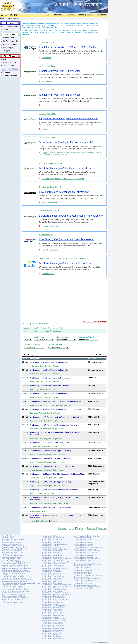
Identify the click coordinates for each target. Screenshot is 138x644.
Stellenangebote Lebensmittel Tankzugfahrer (56, 562)
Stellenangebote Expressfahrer (52, 570)
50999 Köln (46, 58)
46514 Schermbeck (49, 202)
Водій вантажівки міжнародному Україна (15, 598)
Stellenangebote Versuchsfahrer (52, 602)
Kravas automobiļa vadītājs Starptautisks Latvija (17, 562)
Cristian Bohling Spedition (40, 521)
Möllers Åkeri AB (45, 235)
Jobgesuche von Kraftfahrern (95, 322)
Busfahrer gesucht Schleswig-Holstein (86, 587)
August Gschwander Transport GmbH (44, 454)
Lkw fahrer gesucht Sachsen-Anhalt (86, 557)
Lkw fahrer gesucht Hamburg (83, 544)
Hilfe (48, 15)
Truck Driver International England (13, 555)
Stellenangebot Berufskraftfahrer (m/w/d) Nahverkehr (51, 507)
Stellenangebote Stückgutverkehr (53, 539)
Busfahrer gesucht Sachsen (83, 583)
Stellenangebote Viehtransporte (52, 581)
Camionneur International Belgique (13, 539)
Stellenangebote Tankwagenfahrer (53, 567)
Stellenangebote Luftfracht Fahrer (53, 577)
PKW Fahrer (80, 33)
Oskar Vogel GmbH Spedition (41, 366)
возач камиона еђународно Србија (13, 588)
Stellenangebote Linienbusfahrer (52, 637)
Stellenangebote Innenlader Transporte (54, 590)
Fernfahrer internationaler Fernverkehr (14, 547)
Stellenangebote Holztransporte (52, 609)
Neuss (44, 129)
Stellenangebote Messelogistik (52, 573)
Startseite (17, 18)
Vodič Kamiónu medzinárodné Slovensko (15, 590)
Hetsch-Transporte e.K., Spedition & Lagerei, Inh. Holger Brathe (64, 258)
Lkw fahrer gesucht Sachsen (83, 555)
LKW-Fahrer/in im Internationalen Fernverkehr (64, 192)
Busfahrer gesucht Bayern (83, 566)
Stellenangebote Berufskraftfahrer (53, 538)
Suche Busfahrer (8, 66)
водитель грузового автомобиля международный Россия (21, 583)
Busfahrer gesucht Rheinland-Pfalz (85, 580)
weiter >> (103, 528)
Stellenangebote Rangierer (50, 632)
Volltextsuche (57, 328)
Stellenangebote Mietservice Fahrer (53, 607)
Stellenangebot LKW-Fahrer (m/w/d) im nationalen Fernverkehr (55, 425)
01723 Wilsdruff (48, 274)
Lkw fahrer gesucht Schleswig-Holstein (87, 559)
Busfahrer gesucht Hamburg (83, 572)
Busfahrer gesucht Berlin (82, 567)
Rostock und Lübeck (50, 250)
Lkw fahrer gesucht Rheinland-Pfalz (86, 552)
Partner (5, 29)
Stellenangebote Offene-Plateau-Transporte (56, 588)
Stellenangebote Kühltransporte (52, 583)
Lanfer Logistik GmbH (48, 66)
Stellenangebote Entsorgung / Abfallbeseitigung (57, 594)
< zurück (92, 355)
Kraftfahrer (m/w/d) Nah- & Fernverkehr (60, 71)
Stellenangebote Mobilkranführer (52, 624)
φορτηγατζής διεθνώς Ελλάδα (11, 554)
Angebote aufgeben (9, 69)
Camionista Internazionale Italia (12, 557)
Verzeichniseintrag (9, 75)
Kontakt (90, 15)
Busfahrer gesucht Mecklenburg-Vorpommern (89, 575)
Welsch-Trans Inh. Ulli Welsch (51, 163)
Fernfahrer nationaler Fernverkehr (13, 546)
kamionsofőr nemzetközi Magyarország (14, 599)
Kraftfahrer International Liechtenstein (14, 564)
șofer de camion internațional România (14, 581)
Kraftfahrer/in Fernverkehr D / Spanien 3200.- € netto (67, 47)
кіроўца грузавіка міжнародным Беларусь (16, 601)
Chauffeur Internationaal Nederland (13, 573)
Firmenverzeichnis (9, 26)
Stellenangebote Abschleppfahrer (53, 591)
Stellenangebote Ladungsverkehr (52, 541)
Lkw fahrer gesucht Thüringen (84, 560)
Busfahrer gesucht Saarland (83, 582)
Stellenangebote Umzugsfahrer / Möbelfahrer (56, 559)
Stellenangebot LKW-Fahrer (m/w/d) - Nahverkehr (50, 443)
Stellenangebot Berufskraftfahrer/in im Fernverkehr (50, 362)
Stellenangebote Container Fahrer (53, 555)
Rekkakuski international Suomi (12, 551)
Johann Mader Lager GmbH (40, 447)
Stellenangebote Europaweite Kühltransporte (56, 585)
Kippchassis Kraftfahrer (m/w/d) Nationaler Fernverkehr (69, 119)
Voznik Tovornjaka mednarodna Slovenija (15, 591)
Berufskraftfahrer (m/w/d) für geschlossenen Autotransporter (71, 216)
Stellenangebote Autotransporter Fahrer (55, 599)
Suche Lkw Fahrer (9, 62)
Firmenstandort (46, 328)
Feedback (71, 15)
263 (94, 528)
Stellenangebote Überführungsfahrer (54, 606)
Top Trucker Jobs (7, 538)
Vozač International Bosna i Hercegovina (15, 541)
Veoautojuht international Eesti (12, 549)
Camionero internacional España (12, 593)
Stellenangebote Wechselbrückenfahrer (55, 544)
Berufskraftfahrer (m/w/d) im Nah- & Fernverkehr (65, 263)
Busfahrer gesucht (9, 44)
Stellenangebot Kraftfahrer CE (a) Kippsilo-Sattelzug (51, 450)
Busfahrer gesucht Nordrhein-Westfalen (87, 579)
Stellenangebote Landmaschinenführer (54, 619)
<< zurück (63, 528)
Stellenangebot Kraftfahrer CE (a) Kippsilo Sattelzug (51, 482)
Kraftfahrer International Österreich (13, 577)
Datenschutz (58, 15)
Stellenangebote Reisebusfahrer (52, 638)
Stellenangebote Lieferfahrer (51, 542)
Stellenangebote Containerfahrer (52, 557)
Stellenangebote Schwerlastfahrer (53, 627)
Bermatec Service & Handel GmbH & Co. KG (46, 405)
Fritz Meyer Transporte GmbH (41, 413)
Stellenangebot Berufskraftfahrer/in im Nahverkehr (50, 378)
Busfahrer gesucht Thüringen (84, 588)
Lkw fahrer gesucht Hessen (83, 546)
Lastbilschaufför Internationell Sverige (14, 585)
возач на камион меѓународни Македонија (16, 568)
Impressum (102, 15)
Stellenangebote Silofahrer (50, 546)
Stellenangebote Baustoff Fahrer (52, 614)
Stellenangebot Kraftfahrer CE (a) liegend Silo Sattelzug (52, 466)
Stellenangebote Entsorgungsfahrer (53, 596)
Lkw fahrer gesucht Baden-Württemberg (87, 536)
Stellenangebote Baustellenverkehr (53, 598)
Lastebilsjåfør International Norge (13, 575)
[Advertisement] (64, 298)
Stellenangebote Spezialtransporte (53, 630)
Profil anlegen (7, 48)
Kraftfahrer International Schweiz (12, 586)
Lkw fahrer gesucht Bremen (83, 542)
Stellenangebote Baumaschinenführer (54, 620)
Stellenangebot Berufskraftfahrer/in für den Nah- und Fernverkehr (56, 409)
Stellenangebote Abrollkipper (51, 554)
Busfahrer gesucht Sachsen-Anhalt (85, 585)
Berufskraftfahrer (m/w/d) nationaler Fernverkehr (65, 168)
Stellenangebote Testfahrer (50, 604)
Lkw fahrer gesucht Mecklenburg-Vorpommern (89, 547)
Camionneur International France (12, 552)
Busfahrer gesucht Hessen (83, 574)
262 (90, 528)
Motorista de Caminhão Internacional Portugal (17, 580)
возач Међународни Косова (11, 559)
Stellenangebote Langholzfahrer (52, 612)
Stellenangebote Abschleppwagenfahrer (55, 593)
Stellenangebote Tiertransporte (52, 580)
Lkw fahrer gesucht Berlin (82, 539)
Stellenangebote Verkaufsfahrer (52, 633)
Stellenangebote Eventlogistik (51, 575)
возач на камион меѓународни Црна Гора (16, 572)
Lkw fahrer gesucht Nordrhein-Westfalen (87, 551)
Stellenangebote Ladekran (50, 617)
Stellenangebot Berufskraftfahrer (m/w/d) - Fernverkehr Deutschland (57, 401)
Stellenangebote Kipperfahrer (51, 547)
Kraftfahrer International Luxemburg (13, 567)
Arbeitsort (27, 328)
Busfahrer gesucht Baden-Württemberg (87, 564)
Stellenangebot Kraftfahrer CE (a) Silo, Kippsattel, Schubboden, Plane (57, 474)
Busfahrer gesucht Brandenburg (84, 569)
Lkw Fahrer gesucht (9, 41)
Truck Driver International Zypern (12, 602)
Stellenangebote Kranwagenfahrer (53, 625)
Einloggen (6, 51)
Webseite (56, 366)
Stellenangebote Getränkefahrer (52, 560)
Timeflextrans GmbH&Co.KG (50, 187)
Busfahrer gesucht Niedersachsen (85, 577)
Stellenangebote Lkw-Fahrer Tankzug (54, 568)
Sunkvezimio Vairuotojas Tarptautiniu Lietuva (16, 565)
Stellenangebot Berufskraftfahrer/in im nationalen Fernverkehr (54, 490)
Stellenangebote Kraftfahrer (51, 536)
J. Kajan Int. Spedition (48, 42)
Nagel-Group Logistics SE (40, 511)
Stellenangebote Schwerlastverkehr (53, 628)
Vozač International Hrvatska (11, 560)
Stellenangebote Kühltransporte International (56, 586)
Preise (81, 15)
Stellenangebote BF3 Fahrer (51, 635)
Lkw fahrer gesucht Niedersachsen (85, 549)
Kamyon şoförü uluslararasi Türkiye (13, 596)
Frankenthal (47, 81)
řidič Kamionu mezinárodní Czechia (13, 594)
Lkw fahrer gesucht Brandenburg (85, 541)
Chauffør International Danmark (12, 544)
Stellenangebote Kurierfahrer (51, 572)
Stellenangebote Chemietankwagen (53, 564)
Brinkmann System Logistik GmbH (43, 421)
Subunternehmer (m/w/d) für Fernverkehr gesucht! (66, 142)
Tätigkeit (35, 328)
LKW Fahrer (62, 33)
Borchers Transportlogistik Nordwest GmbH (46, 503)
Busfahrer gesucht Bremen (83, 570)
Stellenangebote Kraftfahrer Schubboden (55, 549)
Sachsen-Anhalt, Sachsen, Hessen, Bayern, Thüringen (63, 179)
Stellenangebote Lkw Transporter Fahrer (55, 601)
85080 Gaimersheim (50, 226)
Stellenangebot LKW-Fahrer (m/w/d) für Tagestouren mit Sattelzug (56, 417)
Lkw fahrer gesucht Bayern (83, 538)
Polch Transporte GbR (38, 494)
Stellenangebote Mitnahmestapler (53, 615)
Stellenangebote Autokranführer (52, 622)
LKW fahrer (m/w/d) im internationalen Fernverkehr (66, 239)
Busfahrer (71, 33)
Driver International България (11, 542)
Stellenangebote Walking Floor (52, 551)
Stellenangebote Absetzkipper (51, 552)
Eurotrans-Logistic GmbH (49, 211)
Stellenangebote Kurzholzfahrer (52, 611)
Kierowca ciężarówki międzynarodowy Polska (17, 578)
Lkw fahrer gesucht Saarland (83, 554)
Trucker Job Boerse (8, 536)
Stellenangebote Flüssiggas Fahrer (53, 565)
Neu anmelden (7, 38)
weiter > (104, 355)
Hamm (44, 105)
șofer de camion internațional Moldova (14, 570)
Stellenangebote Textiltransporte (52, 578)
